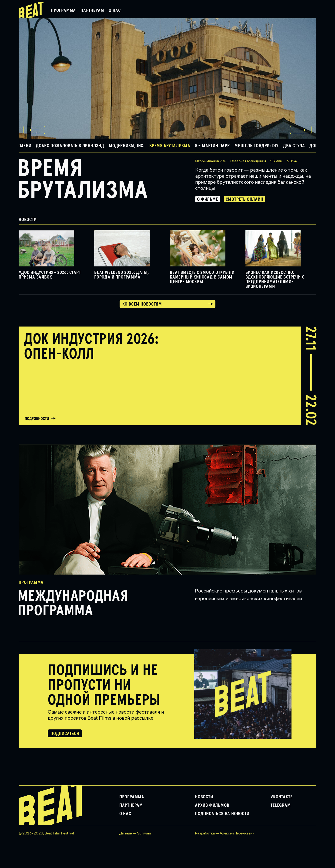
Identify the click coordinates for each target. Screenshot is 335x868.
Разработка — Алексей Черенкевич (225, 833)
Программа (63, 10)
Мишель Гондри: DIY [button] (256, 146)
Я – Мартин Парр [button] (212, 146)
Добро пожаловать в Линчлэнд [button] (70, 146)
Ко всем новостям (142, 304)
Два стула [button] (294, 146)
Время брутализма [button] (170, 146)
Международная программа (73, 604)
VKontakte (281, 797)
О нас (115, 10)
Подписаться (65, 734)
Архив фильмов (212, 805)
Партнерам (92, 10)
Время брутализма (82, 180)
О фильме (208, 199)
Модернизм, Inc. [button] (127, 146)
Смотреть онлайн (245, 199)
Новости (204, 797)
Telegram (281, 805)
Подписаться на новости (222, 814)
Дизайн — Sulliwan (135, 833)
